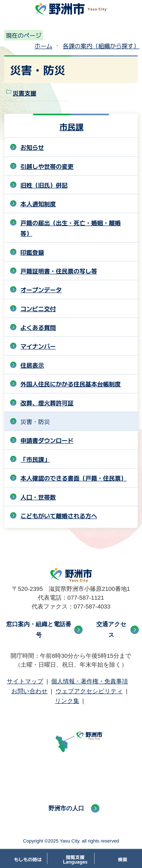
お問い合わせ (29, 691)
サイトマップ (25, 681)
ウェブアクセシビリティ (89, 691)
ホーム (43, 46)
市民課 (71, 126)
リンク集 (67, 701)
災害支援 (24, 93)
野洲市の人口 (66, 808)
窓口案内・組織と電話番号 (39, 629)
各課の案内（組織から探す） (101, 46)
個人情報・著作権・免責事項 (90, 681)
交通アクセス (111, 629)
